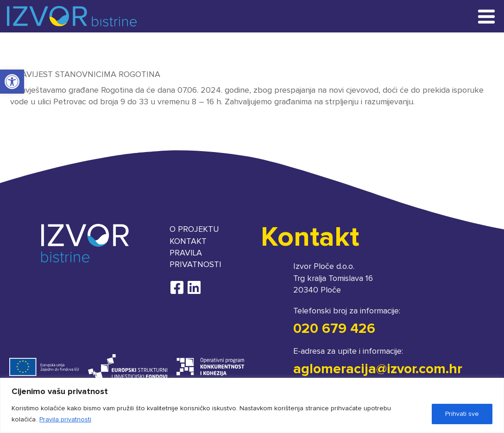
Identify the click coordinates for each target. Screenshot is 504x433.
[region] (252, 405)
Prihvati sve (462, 414)
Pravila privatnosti (65, 420)
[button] (12, 82)
